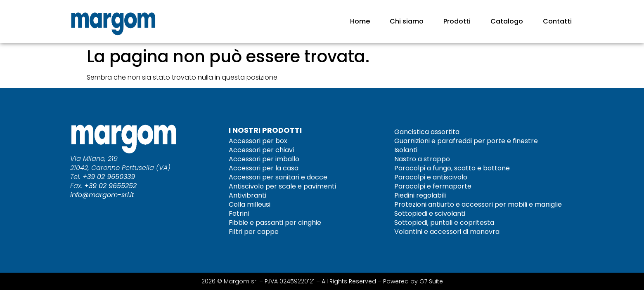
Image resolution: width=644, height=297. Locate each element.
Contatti (557, 21)
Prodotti (457, 21)
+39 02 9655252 (110, 186)
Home (360, 21)
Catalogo (507, 21)
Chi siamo (407, 21)
